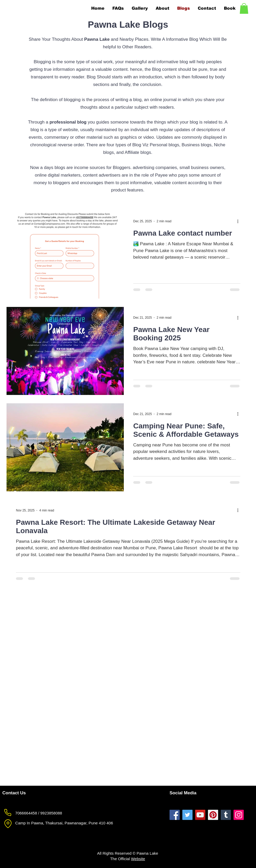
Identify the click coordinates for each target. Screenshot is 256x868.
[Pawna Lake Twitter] (187, 815)
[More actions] (240, 221)
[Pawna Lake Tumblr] (226, 815)
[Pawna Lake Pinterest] (213, 815)
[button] (244, 8)
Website (138, 859)
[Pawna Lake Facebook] (175, 815)
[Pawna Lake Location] (8, 824)
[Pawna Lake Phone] (8, 813)
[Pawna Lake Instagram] (239, 815)
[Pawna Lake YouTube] (200, 815)
